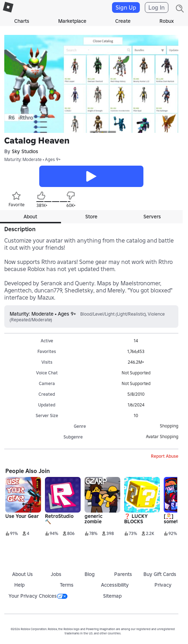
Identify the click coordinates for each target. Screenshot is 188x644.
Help (19, 585)
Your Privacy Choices (38, 596)
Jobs (56, 574)
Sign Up (126, 7)
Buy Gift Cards (160, 574)
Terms (67, 585)
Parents (123, 574)
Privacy (163, 585)
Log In (157, 7)
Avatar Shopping (162, 437)
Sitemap (112, 596)
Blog (90, 574)
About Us (22, 574)
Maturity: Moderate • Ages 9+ (32, 159)
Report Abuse (165, 456)
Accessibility (115, 585)
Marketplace (72, 21)
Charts (22, 21)
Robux (167, 21)
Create (123, 21)
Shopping (169, 426)
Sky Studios (25, 151)
